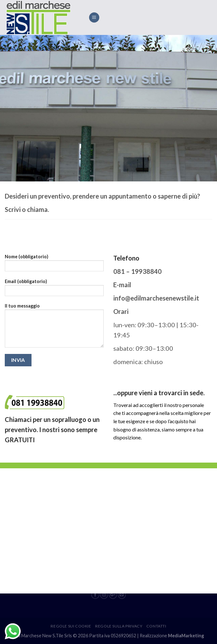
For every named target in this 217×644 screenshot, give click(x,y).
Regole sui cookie (71, 626)
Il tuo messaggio (54, 328)
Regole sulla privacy (119, 626)
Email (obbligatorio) (54, 290)
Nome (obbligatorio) (54, 265)
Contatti (156, 626)
